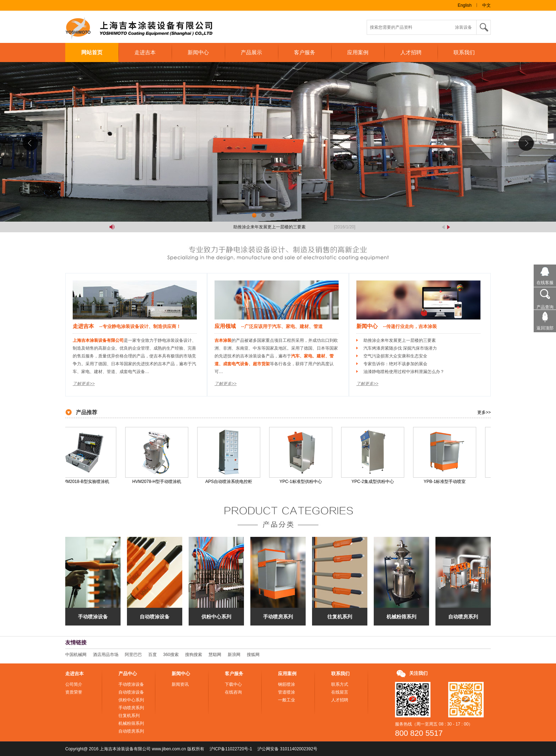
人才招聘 (411, 52)
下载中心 (233, 684)
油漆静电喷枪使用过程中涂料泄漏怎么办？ (404, 372)
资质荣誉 (74, 692)
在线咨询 (233, 692)
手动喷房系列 (278, 617)
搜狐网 (253, 655)
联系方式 (340, 684)
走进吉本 (145, 52)
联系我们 (464, 52)
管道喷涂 (287, 692)
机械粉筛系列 (401, 617)
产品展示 (251, 52)
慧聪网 (215, 655)
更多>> (484, 412)
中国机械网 (76, 655)
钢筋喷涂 (287, 684)
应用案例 (358, 52)
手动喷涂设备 (93, 617)
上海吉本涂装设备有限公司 (145, 29)
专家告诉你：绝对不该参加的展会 (395, 364)
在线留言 (340, 692)
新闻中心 (198, 52)
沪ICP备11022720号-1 (231, 749)
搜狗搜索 (194, 655)
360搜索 (171, 655)
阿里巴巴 (133, 655)
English (465, 5)
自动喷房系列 (463, 617)
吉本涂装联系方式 (278, 142)
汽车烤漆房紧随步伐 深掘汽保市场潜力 (400, 348)
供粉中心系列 (216, 617)
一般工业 (287, 700)
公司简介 (74, 684)
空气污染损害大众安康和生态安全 (395, 356)
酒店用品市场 (106, 655)
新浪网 (234, 655)
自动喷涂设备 (155, 617)
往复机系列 (340, 617)
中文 (486, 5)
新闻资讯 (180, 684)
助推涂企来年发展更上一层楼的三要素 (272, 227)
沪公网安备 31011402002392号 (287, 749)
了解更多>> (84, 384)
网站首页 (92, 52)
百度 (152, 655)
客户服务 (305, 52)
